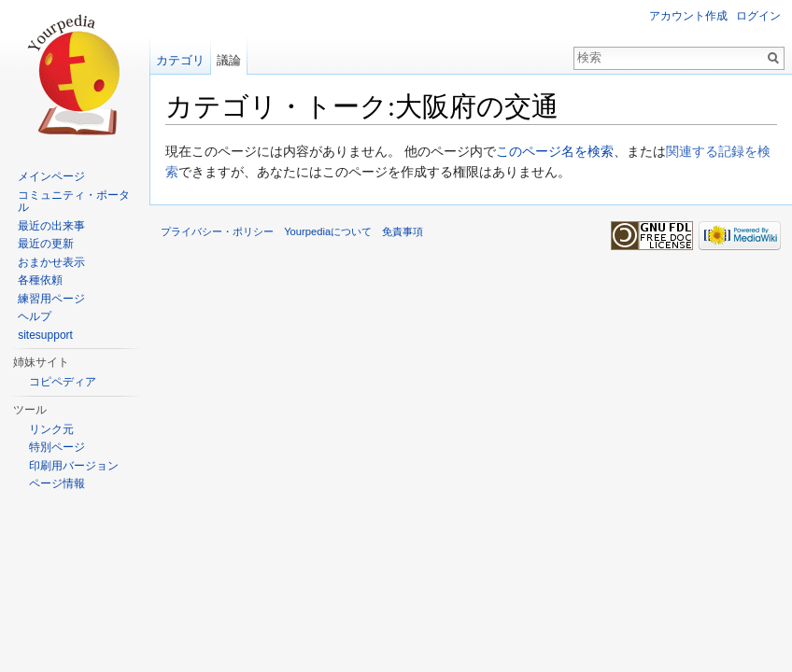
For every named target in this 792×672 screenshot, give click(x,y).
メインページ (51, 176)
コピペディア (63, 382)
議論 (229, 60)
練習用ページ (51, 299)
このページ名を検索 (555, 151)
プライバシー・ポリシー (217, 231)
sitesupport (45, 335)
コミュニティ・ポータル (74, 202)
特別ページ (57, 447)
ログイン (758, 16)
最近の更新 (46, 244)
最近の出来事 (51, 226)
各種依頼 (40, 280)
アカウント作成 (688, 16)
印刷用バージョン (74, 466)
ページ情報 (57, 483)
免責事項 (403, 231)
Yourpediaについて (328, 231)
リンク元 (51, 429)
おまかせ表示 (51, 262)
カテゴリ (180, 60)
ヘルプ (35, 316)
